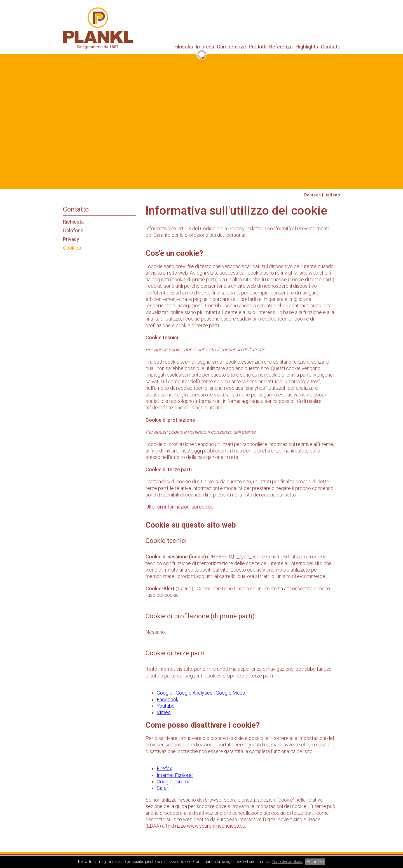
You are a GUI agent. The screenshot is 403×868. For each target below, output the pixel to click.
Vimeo (164, 712)
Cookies (72, 248)
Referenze (281, 47)
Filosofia (184, 47)
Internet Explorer (175, 775)
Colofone (73, 230)
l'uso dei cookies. (288, 862)
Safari (163, 788)
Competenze (231, 47)
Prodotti (258, 47)
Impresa (205, 47)
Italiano (332, 195)
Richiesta (73, 222)
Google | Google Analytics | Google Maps (201, 693)
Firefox (164, 768)
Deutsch (313, 195)
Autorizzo (315, 862)
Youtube (166, 706)
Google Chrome (174, 782)
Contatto (331, 47)
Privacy (71, 239)
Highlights (307, 47)
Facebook (167, 699)
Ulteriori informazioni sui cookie (180, 507)
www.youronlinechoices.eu (216, 826)
